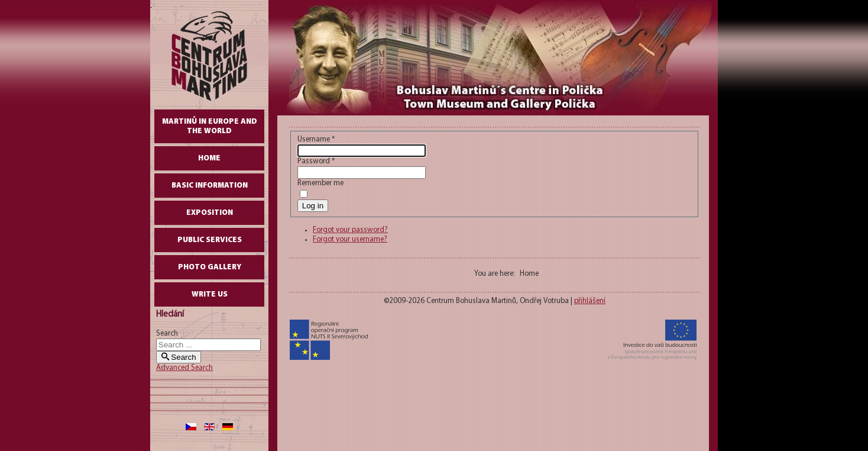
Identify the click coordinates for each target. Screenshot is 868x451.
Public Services (210, 240)
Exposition (210, 213)
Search (167, 334)
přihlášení (590, 301)
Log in (313, 206)
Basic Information (210, 186)
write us (210, 294)
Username (316, 139)
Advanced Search (184, 368)
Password (316, 161)
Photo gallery (210, 267)
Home (209, 158)
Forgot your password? (350, 230)
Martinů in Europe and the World (210, 126)
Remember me (320, 183)
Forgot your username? (350, 239)
